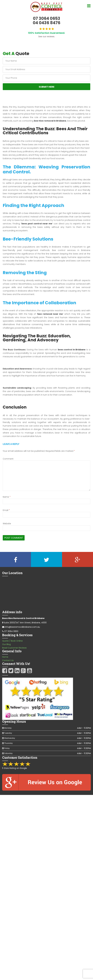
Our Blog (6, 644)
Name (7, 497)
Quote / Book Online (12, 641)
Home (5, 657)
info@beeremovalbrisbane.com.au (22, 627)
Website (7, 524)
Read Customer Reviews (14, 648)
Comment (8, 459)
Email (6, 510)
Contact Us (8, 660)
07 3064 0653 (11, 631)
